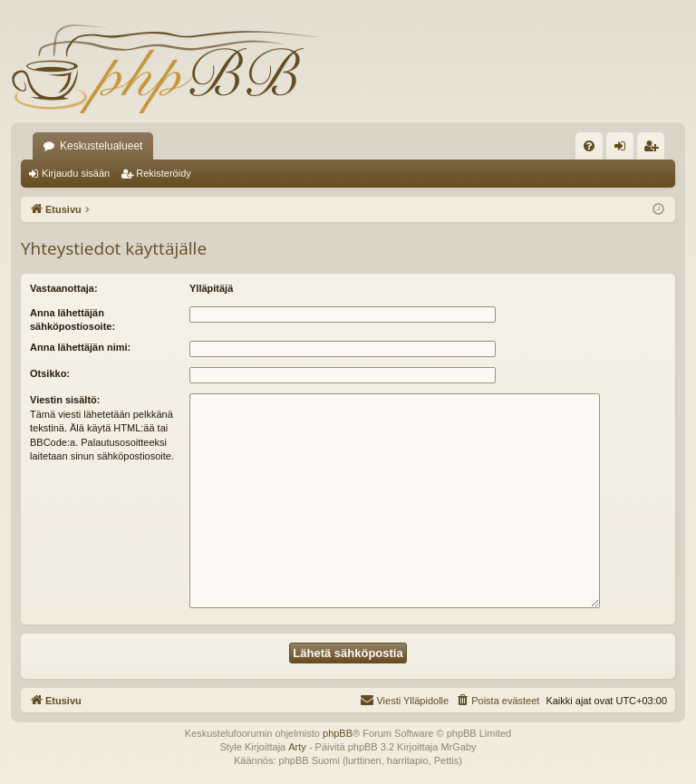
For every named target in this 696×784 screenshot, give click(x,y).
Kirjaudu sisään (76, 173)
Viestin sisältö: (65, 400)
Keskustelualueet (101, 146)
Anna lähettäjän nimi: (80, 347)
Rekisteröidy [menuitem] (655, 150)
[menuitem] (589, 146)
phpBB (338, 733)
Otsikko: (50, 373)
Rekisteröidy (164, 173)
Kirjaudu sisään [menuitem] (624, 150)
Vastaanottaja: (64, 288)
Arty (297, 747)
